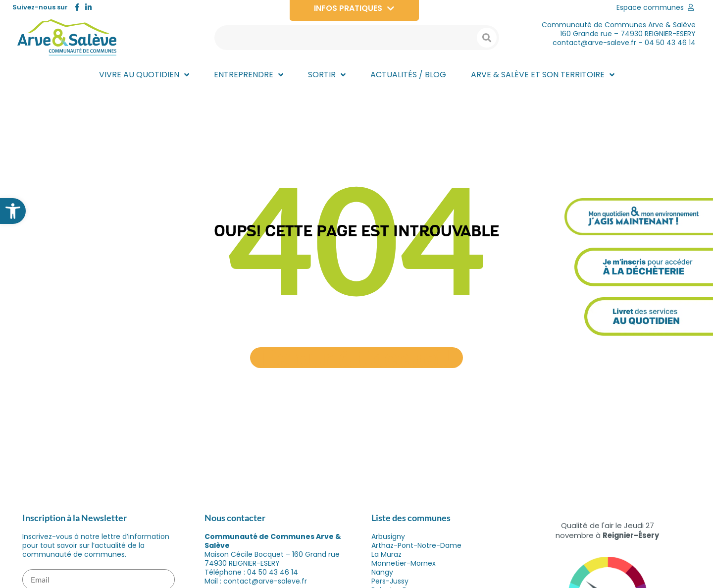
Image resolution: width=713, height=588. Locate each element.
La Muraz (386, 554)
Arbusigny (388, 536)
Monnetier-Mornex (404, 563)
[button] (13, 211)
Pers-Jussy (390, 581)
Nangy (382, 572)
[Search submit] (487, 38)
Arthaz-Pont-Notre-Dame (416, 545)
